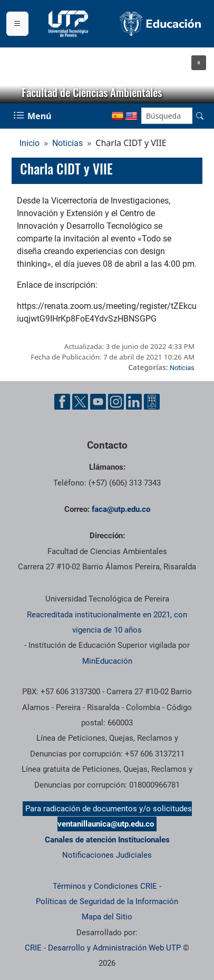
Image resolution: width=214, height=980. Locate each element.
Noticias (67, 143)
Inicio (30, 143)
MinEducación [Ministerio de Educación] (107, 661)
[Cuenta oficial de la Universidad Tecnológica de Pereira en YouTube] (98, 402)
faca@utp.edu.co (121, 509)
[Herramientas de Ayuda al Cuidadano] (152, 402)
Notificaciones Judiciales (107, 855)
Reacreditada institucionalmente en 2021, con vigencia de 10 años (107, 622)
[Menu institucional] (17, 24)
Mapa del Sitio (107, 917)
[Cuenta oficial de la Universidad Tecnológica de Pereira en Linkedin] (134, 402)
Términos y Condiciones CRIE (105, 886)
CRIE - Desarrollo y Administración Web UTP (103, 948)
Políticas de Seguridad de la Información (107, 901)
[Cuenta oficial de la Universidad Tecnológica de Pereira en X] (80, 402)
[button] (199, 63)
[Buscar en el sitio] (200, 116)
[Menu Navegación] (33, 116)
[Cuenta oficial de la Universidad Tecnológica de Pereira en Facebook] (62, 402)
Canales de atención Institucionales (107, 840)
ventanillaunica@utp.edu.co (106, 824)
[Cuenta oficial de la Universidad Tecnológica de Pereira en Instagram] (116, 402)
